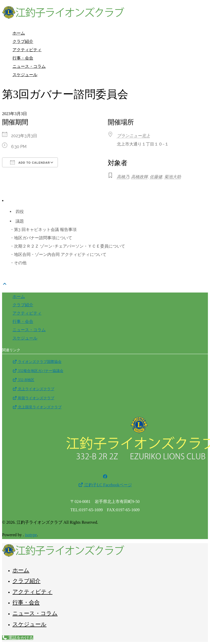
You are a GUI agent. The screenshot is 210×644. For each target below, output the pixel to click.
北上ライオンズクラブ (33, 389)
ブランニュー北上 (133, 136)
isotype (31, 535)
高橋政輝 (139, 177)
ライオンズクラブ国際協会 (37, 362)
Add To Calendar (30, 162)
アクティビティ (27, 50)
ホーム (19, 33)
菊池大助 (173, 177)
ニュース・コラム (29, 66)
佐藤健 (156, 177)
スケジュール (25, 75)
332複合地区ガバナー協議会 (38, 371)
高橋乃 (123, 177)
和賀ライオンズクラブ (33, 398)
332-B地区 (23, 380)
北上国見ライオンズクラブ (37, 407)
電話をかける (18, 638)
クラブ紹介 (23, 41)
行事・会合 (23, 58)
